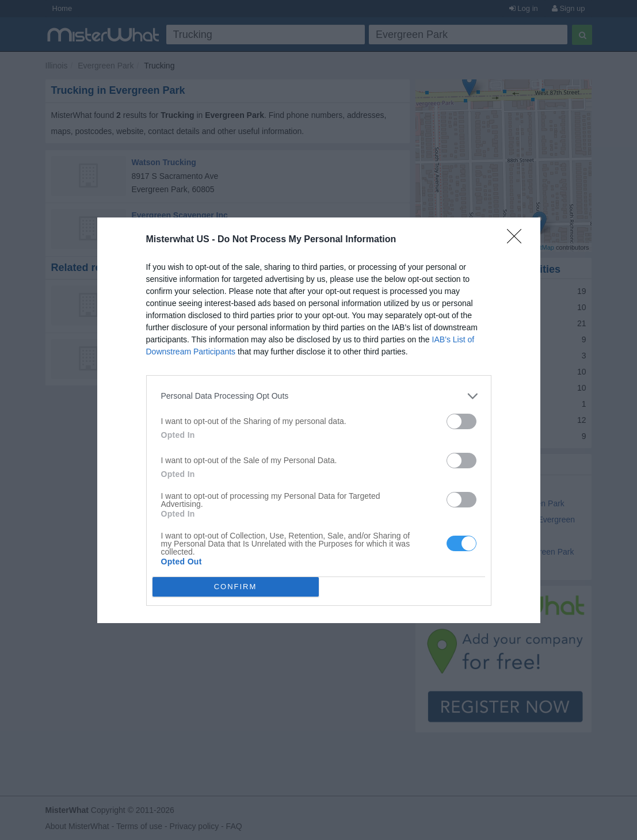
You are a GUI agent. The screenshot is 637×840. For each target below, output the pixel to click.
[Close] (518, 240)
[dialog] (319, 420)
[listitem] (319, 396)
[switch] (461, 421)
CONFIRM (236, 587)
